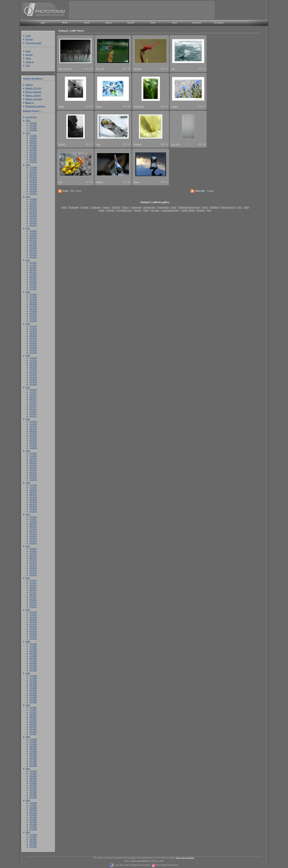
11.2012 (33, 551)
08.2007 (33, 717)
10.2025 (33, 140)
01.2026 (33, 130)
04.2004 (33, 822)
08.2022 (33, 240)
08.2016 (33, 431)
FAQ (28, 65)
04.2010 (33, 631)
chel (173, 69)
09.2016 (33, 429)
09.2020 (33, 301)
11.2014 (33, 487)
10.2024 (33, 172)
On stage (155, 210)
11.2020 (33, 297)
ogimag (174, 106)
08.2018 (33, 367)
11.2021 (33, 265)
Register (29, 39)
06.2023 (33, 213)
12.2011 (33, 580)
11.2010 (33, 614)
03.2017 (33, 411)
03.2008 (33, 697)
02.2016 (33, 445)
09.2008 (33, 683)
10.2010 (33, 617)
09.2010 (33, 619)
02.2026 (33, 128)
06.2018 (33, 372)
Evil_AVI (100, 69)
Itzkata (99, 106)
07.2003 (33, 846)
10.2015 (33, 458)
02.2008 (33, 700)
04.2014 (33, 504)
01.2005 (33, 797)
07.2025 (33, 147)
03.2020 (33, 316)
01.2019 (33, 352)
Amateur (137, 144)
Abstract (110, 210)
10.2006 (33, 744)
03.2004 (33, 824)
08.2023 (33, 208)
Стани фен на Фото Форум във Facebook (132, 865)
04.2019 (33, 345)
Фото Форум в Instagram (167, 865)
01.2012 (33, 575)
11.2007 (33, 710)
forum (153, 23)
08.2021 (33, 272)
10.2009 (33, 649)
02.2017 (33, 414)
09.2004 (33, 810)
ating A (30, 103)
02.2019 (33, 350)
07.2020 (33, 306)
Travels (138, 210)
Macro (126, 207)
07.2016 (33, 433)
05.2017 (33, 406)
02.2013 (33, 541)
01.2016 (33, 448)
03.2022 (33, 252)
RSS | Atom (76, 191)
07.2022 (33, 243)
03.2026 (33, 125)
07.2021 (33, 274)
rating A (109, 23)
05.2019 (33, 343)
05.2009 (33, 661)
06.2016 (33, 436)
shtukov (99, 182)
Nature (106, 207)
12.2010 (33, 612)
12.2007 (33, 707)
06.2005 (33, 785)
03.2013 (33, 538)
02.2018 (33, 382)
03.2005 (33, 792)
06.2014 (33, 499)
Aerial (205, 207)
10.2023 (33, 204)
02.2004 (33, 827)
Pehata (136, 182)
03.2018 (33, 379)
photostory (197, 23)
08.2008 (33, 685)
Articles (29, 55)
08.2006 (33, 749)
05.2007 (33, 724)
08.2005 (33, 780)
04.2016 (33, 440)
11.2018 (33, 360)
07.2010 (33, 624)
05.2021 (33, 279)
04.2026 (33, 123)
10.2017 (33, 394)
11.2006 (33, 741)
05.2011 (33, 597)
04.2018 (33, 377)
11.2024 (33, 169)
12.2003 (33, 834)
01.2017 (33, 416)
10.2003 (33, 839)
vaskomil (138, 69)
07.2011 (33, 592)
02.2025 (33, 159)
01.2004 (33, 829)
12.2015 (33, 453)
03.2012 (33, 570)
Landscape (96, 207)
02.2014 (33, 509)
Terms (28, 58)
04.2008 (33, 695)
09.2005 (33, 778)
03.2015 (33, 475)
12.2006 (33, 739)
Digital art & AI (228, 207)
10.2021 (33, 267)
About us (30, 62)
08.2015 (33, 463)
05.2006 (33, 756)
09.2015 (33, 460)
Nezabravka (139, 106)
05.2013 (33, 533)
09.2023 (33, 206)
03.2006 (33, 761)
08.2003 (33, 844)
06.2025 (33, 150)
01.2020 (33, 321)
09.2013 (33, 524)
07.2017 (33, 402)
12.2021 (33, 262)
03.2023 (33, 220)
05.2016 (33, 438)
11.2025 (33, 138)
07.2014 (33, 497)
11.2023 (33, 201)
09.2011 (33, 587)
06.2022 (33, 245)
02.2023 (33, 223)
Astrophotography (170, 210)
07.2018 (33, 370)
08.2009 (33, 653)
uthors (29, 85)
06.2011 (33, 595)
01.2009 (33, 670)
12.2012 (33, 548)
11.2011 (33, 583)
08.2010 (33, 622)
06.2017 (33, 404)
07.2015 (33, 465)
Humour (201, 210)
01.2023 (33, 225)
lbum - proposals (34, 99)
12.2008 (33, 676)
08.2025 (33, 145)
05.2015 (33, 470)
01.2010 (33, 638)
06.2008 (33, 690)
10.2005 (33, 776)
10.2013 (33, 521)
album (87, 23)
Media (65, 23)
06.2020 (33, 309)
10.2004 (33, 807)
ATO (60, 182)
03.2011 (33, 602)
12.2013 (33, 517)
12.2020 (33, 294)
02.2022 (33, 255)
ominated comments (35, 106)
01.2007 (33, 734)
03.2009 (33, 665)
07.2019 (33, 338)
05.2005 (33, 788)
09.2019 (33, 333)
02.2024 (33, 191)
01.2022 (33, 257)
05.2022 (33, 247)
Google (210, 191)
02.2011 (33, 604)
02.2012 (33, 572)
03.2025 (33, 157)
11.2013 (33, 519)
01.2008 (33, 702)
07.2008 (33, 688)
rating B (131, 23)
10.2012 (33, 553)
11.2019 (33, 328)
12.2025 (33, 135)
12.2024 (33, 167)
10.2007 (33, 712)
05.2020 (33, 311)
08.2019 (33, 336)
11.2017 (33, 392)
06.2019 (33, 340)
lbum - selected (33, 95)
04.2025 (33, 154)
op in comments (33, 92)
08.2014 (33, 494)
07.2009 (33, 656)
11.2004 (33, 805)
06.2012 (33, 563)
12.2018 (33, 358)
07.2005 (33, 783)
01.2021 (33, 289)
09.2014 (33, 492)
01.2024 (33, 193)
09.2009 (33, 651)
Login (28, 36)
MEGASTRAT (65, 69)
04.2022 (33, 250)
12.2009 (33, 644)
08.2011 (33, 590)
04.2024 (33, 186)
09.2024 (33, 174)
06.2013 (33, 531)
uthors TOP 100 (33, 88)
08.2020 (33, 304)
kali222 (62, 144)
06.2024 (33, 181)
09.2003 (33, 842)
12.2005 (33, 771)
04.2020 (33, 313)
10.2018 (33, 363)
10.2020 (33, 299)
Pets (209, 210)
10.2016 (33, 426)
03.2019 (33, 348)
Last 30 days (31, 117)
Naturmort (136, 207)
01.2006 (33, 765)
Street (64, 207)
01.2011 (33, 607)
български (219, 23)
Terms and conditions (185, 858)
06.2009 (33, 658)
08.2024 (33, 177)
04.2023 (33, 218)
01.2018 (33, 384)
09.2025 (33, 143)
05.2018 (33, 375)
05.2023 (33, 216)
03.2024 (33, 189)
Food (174, 207)
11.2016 (33, 424)
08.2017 (33, 399)
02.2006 (33, 763)
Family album (188, 210)
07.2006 (33, 751)
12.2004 (33, 803)
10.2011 (33, 585)
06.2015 (33, 467)
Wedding (214, 207)
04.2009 (33, 663)
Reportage (74, 207)
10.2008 (33, 680)
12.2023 (33, 199)
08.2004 (33, 812)
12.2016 (33, 421)
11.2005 (33, 773)
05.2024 (33, 184)
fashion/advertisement (189, 207)
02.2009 (33, 668)
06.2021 (33, 277)
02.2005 (33, 795)
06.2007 (33, 722)
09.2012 (33, 556)
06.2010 (33, 626)
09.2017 (33, 397)
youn (98, 144)
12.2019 (33, 326)
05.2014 (33, 502)
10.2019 (33, 331)
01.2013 (33, 543)
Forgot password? (33, 43)
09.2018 (33, 365)
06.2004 (33, 817)
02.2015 (33, 477)
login (43, 23)
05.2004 (33, 819)
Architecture (149, 207)
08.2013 (33, 526)
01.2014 (33, 511)
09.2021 (33, 270)
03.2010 (33, 634)
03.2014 (33, 506)
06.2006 (33, 753)
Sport (146, 210)
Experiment (163, 207)
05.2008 (33, 692)
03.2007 (33, 729)
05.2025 (33, 152)
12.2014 (33, 485)
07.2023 (33, 211)
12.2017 (33, 390)
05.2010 (33, 629)
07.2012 (33, 560)
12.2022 (33, 231)
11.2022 (33, 233)
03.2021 (33, 284)
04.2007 (33, 726)
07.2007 (33, 719)
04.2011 (33, 599)
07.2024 (33, 179)
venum (61, 106)
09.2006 (33, 746)
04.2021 (33, 282)
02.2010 (33, 636)
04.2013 (33, 536)
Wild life (116, 207)
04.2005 (33, 790)
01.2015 (33, 479)
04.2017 (33, 409)
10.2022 (33, 235)
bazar (175, 23)
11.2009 (33, 646)
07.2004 (33, 815)
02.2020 (33, 318)
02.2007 (33, 731)
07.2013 (33, 529)
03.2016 (33, 443)
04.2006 (33, 758)
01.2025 (33, 162)
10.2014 (33, 490)
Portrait (85, 207)
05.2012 (33, 565)
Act (240, 207)
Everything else (124, 210)
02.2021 (33, 286)
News (28, 51)
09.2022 (33, 238)
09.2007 (33, 715)
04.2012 (33, 568)
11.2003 (33, 837)
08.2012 (33, 558)
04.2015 (33, 472)
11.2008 (33, 678)
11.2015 (33, 455)
